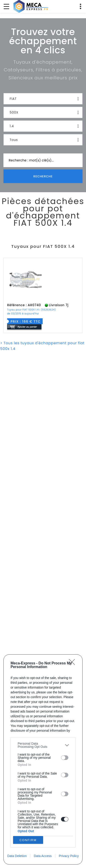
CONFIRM (28, 840)
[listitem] (43, 745)
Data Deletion (17, 856)
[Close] (73, 663)
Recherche (43, 176)
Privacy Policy (69, 856)
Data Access (43, 856)
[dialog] (43, 759)
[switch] (65, 758)
